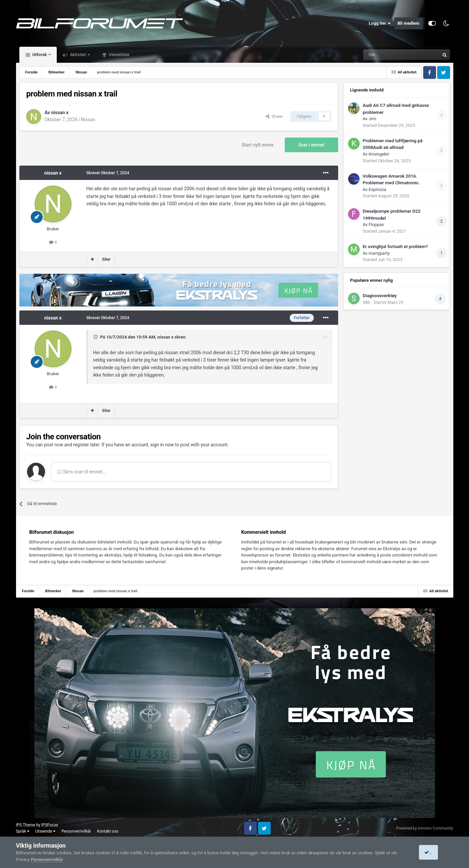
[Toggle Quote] (96, 337)
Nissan (88, 120)
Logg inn (380, 23)
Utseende (45, 831)
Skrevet (108, 173)
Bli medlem (409, 23)
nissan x (60, 113)
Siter (106, 259)
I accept (434, 852)
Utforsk (40, 55)
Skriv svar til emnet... (82, 472)
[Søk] (383, 55)
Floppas (376, 225)
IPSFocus (50, 825)
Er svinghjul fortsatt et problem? (395, 246)
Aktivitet (78, 55)
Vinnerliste (119, 55)
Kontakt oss (108, 831)
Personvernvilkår (76, 831)
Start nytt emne (258, 145)
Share (274, 116)
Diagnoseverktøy (380, 295)
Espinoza (377, 189)
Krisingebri (379, 154)
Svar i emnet (311, 145)
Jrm (372, 119)
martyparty (379, 253)
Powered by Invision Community (425, 828)
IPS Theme (26, 825)
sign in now (162, 445)
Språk (23, 831)
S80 (367, 302)
